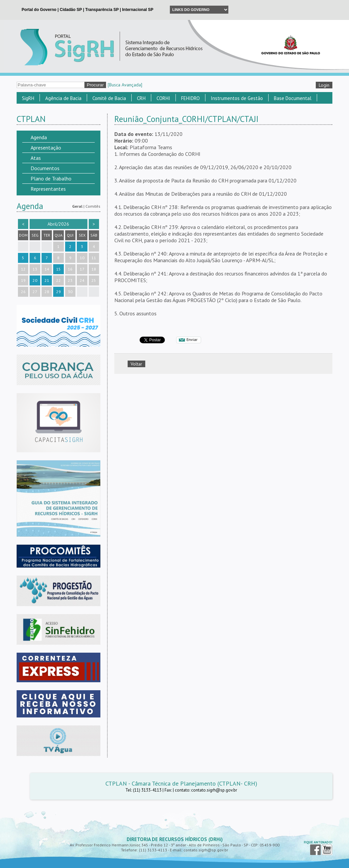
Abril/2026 (58, 224)
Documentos (45, 168)
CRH (141, 98)
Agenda (39, 137)
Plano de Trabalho (51, 178)
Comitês (93, 206)
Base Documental (293, 98)
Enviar (192, 339)
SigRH (28, 98)
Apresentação (46, 148)
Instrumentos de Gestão (237, 98)
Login (324, 85)
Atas (36, 158)
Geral (77, 206)
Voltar (136, 364)
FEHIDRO (190, 98)
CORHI (163, 98)
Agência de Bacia (63, 98)
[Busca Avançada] (125, 85)
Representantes (48, 189)
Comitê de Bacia (109, 98)
